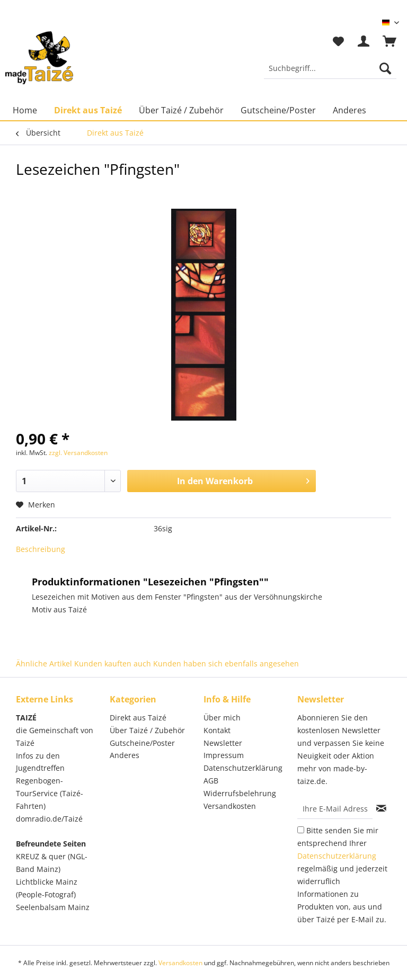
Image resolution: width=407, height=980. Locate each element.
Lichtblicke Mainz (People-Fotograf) (47, 888)
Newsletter (223, 743)
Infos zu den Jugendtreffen (40, 762)
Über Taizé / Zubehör (147, 730)
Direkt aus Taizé (138, 718)
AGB (211, 781)
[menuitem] (330, 73)
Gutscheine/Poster (142, 743)
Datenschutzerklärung (243, 768)
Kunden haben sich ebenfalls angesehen (226, 663)
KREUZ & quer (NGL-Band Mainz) (52, 863)
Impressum (224, 755)
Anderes (125, 755)
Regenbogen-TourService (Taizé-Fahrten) (50, 793)
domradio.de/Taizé (49, 819)
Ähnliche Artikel (44, 663)
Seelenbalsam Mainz (53, 907)
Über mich (222, 718)
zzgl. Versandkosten (78, 453)
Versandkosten (230, 806)
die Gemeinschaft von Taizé (55, 737)
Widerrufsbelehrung (240, 793)
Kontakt (217, 730)
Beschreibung (41, 549)
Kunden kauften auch (113, 663)
